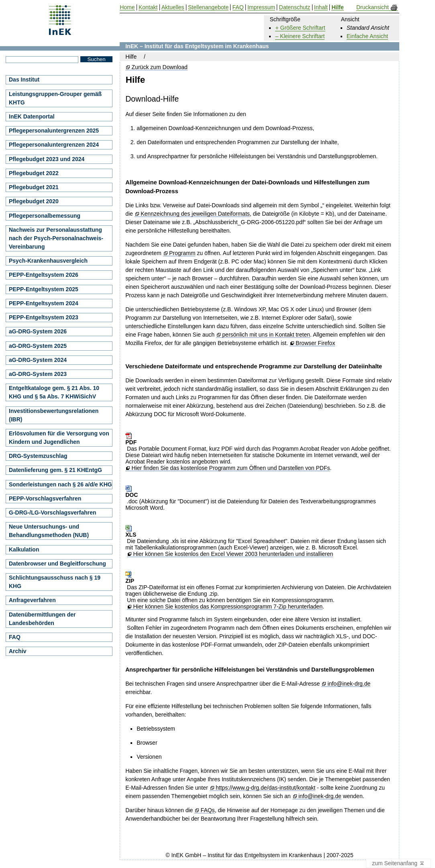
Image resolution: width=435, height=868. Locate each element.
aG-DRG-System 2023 (38, 374)
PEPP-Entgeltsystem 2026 (44, 275)
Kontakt (148, 7)
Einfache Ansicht (368, 36)
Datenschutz (295, 7)
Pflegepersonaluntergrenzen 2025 (54, 131)
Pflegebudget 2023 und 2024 (47, 159)
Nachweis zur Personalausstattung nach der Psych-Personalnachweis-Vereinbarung (56, 238)
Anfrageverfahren (32, 600)
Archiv (18, 651)
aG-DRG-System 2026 (38, 331)
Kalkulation (24, 549)
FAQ (15, 637)
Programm (182, 253)
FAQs (208, 810)
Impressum (261, 7)
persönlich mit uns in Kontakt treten (266, 335)
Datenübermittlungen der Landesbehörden (42, 619)
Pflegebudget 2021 (34, 187)
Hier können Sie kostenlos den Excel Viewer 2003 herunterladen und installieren (233, 554)
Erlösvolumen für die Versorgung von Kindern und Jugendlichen (59, 438)
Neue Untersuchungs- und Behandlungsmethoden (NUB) (49, 531)
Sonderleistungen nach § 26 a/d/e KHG (60, 484)
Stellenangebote (208, 7)
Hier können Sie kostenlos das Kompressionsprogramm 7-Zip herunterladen (228, 607)
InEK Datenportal (32, 116)
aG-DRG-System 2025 (38, 346)
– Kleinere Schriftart (300, 36)
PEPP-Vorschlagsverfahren (45, 498)
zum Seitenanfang (398, 864)
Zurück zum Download (160, 67)
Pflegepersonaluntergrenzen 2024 (54, 145)
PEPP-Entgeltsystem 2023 (44, 317)
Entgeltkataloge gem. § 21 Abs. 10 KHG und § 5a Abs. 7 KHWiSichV (54, 392)
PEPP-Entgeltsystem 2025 (44, 289)
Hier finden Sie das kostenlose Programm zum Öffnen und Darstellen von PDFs (231, 468)
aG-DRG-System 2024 (38, 360)
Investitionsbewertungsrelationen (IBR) (54, 415)
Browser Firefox (315, 343)
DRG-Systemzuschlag (38, 456)
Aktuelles (173, 7)
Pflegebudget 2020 (34, 201)
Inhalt (321, 7)
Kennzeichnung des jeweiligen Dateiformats (195, 214)
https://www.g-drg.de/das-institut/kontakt (265, 788)
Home (127, 7)
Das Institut (24, 80)
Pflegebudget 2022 (34, 173)
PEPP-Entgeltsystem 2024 (44, 303)
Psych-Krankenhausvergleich (48, 261)
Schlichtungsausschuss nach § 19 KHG (55, 582)
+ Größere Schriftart (300, 28)
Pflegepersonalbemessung (45, 216)
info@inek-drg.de (349, 684)
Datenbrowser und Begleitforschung (57, 564)
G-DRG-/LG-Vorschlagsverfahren (53, 513)
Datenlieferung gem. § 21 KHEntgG (55, 470)
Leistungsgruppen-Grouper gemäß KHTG (55, 98)
